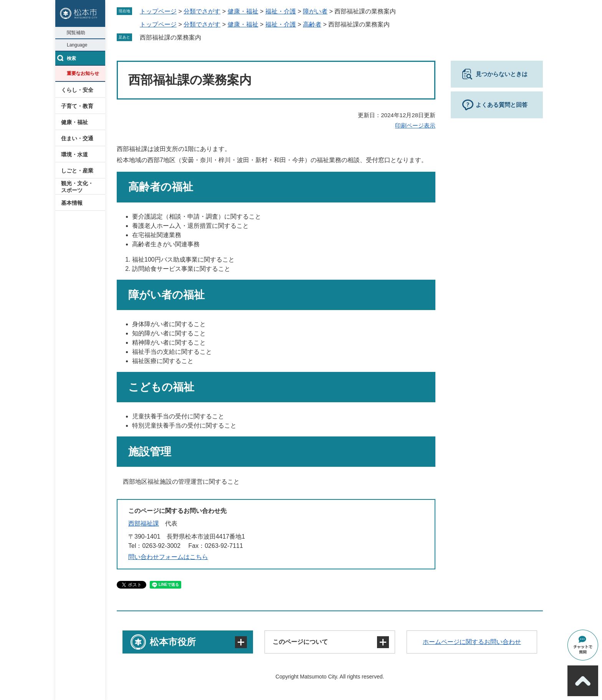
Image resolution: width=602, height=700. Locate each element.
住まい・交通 (77, 138)
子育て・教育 (77, 106)
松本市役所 (173, 642)
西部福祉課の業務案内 (170, 37)
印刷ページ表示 (415, 125)
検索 (71, 58)
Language (77, 45)
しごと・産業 (77, 171)
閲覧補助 (76, 33)
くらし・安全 (77, 90)
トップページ (158, 11)
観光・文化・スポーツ (77, 187)
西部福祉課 (144, 523)
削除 (207, 37)
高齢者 (312, 24)
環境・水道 (74, 154)
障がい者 (315, 11)
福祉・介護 (281, 11)
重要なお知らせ (83, 73)
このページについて (300, 642)
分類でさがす (202, 11)
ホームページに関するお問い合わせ (472, 642)
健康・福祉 (74, 122)
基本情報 (72, 203)
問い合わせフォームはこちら (168, 557)
